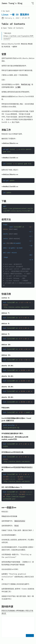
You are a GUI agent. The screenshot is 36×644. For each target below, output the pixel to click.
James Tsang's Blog (12, 3)
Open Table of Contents (13, 28)
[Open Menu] (33, 3)
